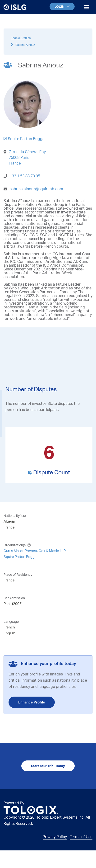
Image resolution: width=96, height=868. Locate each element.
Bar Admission (14, 598)
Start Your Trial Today (48, 766)
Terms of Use (81, 837)
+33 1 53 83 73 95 (25, 176)
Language (11, 621)
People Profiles (21, 38)
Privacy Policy (55, 837)
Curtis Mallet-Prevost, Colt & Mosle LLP (35, 551)
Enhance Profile (32, 702)
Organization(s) (15, 545)
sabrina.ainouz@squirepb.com (36, 189)
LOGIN (62, 7)
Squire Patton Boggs (20, 557)
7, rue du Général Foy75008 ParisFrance (27, 157)
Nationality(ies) (15, 516)
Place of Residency (18, 574)
